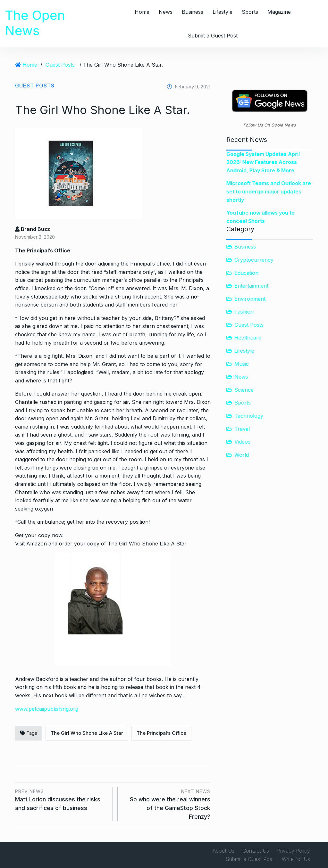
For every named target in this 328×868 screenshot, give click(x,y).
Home (142, 12)
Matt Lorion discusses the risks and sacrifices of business (62, 799)
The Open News (35, 23)
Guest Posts (60, 65)
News (166, 12)
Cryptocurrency (254, 260)
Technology (249, 416)
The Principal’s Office (161, 733)
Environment (250, 299)
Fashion (244, 312)
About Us (223, 851)
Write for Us (296, 859)
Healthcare (248, 338)
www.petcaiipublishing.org (47, 709)
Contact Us (256, 851)
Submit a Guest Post (213, 36)
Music (242, 364)
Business (193, 12)
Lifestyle (223, 12)
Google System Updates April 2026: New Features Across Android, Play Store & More (263, 162)
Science (244, 390)
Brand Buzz (33, 229)
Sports (250, 12)
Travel (242, 429)
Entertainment (251, 286)
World (242, 455)
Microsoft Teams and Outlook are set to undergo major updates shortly (269, 191)
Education (246, 273)
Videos (242, 442)
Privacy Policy (294, 851)
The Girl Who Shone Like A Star (87, 733)
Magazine (279, 12)
